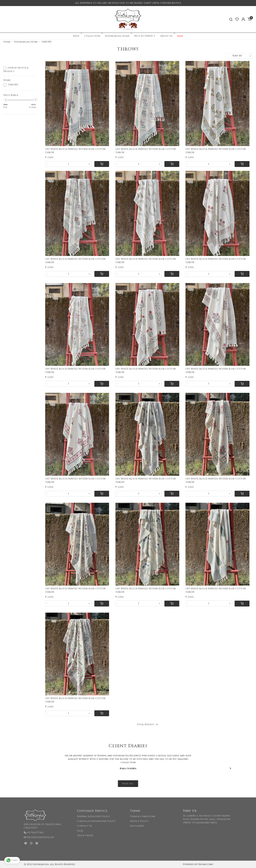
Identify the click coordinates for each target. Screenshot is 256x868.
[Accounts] (243, 19)
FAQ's (80, 831)
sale (180, 36)
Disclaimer (137, 826)
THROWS (13, 85)
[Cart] (102, 164)
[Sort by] (239, 56)
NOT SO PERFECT (145, 36)
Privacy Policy (139, 821)
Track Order (85, 835)
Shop (77, 36)
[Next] (230, 768)
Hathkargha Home (118, 36)
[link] (231, 19)
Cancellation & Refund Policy (96, 821)
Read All (128, 784)
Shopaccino (206, 864)
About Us (167, 36)
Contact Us (84, 826)
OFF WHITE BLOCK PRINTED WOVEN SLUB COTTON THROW (75, 151)
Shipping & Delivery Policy (93, 816)
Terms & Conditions (143, 816)
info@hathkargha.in (40, 837)
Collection (93, 36)
